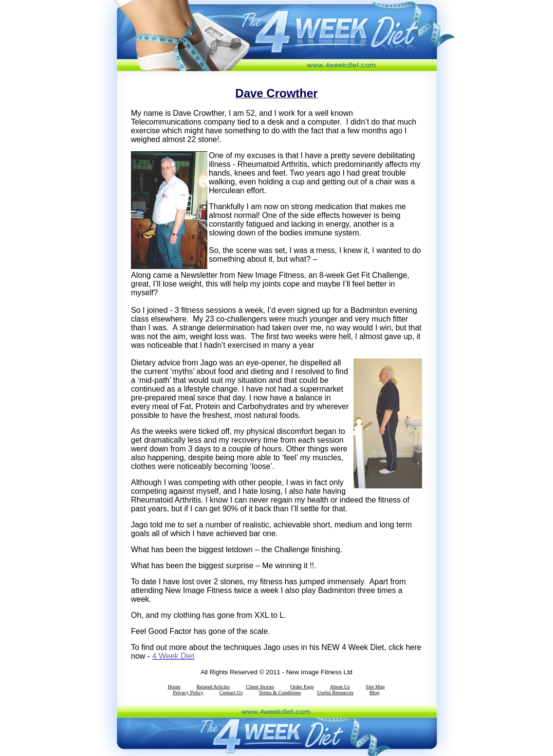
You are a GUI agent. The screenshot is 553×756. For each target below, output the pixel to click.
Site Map (376, 687)
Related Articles (213, 687)
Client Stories (260, 687)
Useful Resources (335, 693)
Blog (375, 693)
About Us (340, 687)
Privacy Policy (188, 693)
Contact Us (231, 693)
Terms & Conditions (280, 693)
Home (174, 687)
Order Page (302, 687)
